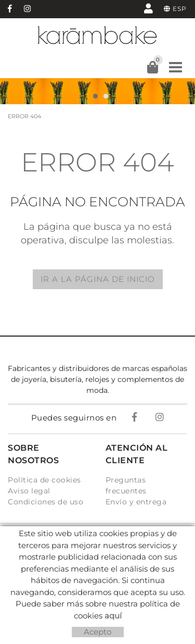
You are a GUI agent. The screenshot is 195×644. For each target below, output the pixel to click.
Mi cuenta (148, 8)
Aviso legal (29, 491)
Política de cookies (44, 480)
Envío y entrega (136, 502)
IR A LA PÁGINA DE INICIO (98, 279)
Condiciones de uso (45, 502)
